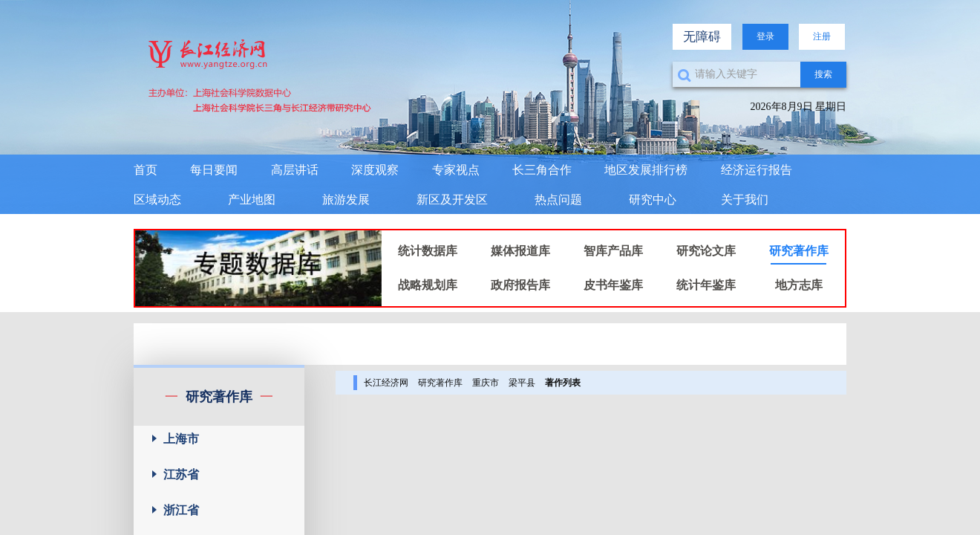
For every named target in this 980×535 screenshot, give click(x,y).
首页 (146, 170)
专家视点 (456, 170)
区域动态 (157, 200)
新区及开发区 (452, 200)
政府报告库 (520, 285)
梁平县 (522, 383)
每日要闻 (214, 170)
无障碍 (702, 37)
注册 (822, 36)
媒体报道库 (520, 251)
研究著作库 (799, 251)
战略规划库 (428, 285)
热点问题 (558, 200)
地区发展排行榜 (646, 170)
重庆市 (486, 383)
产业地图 (252, 200)
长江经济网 (386, 383)
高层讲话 (295, 170)
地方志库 (799, 285)
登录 (765, 36)
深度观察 (375, 170)
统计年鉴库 (706, 285)
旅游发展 (346, 200)
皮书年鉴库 (613, 285)
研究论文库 (706, 251)
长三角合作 (542, 170)
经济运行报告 (757, 170)
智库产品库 (613, 251)
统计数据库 (428, 251)
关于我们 (745, 200)
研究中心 (653, 200)
